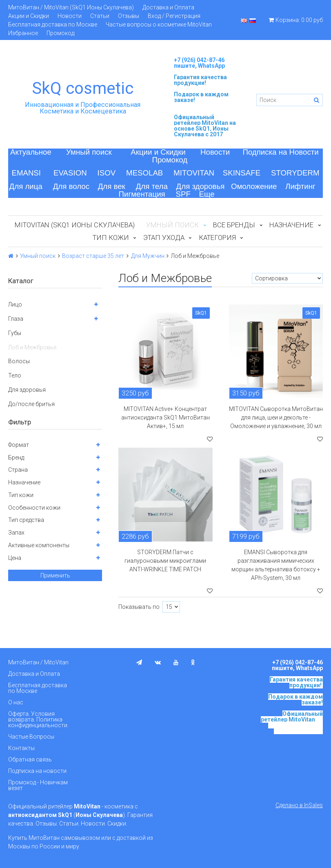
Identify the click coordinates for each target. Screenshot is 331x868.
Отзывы (129, 16)
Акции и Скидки (29, 16)
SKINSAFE (242, 173)
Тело (15, 375)
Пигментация (142, 194)
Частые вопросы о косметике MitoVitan (159, 24)
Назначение (291, 225)
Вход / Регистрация (174, 16)
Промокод (60, 33)
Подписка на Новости (280, 152)
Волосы (19, 361)
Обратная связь (30, 759)
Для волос (71, 186)
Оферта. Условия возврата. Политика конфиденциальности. (38, 719)
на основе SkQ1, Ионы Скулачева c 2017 (205, 129)
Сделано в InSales (299, 805)
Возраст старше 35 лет (93, 256)
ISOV (107, 173)
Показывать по (139, 607)
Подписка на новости (37, 771)
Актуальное (31, 152)
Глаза (16, 319)
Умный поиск (89, 152)
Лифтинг (300, 186)
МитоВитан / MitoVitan (38, 662)
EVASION (70, 173)
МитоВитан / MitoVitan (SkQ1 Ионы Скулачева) (71, 7)
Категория (217, 238)
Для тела (152, 186)
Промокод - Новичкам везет (38, 785)
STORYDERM (295, 173)
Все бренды (234, 225)
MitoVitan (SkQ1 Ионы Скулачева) (75, 225)
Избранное (23, 33)
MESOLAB (144, 173)
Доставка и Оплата (168, 7)
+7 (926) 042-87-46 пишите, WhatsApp (199, 63)
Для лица (26, 186)
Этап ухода (164, 238)
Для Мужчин (148, 256)
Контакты (21, 748)
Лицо (15, 304)
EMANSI (26, 173)
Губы (15, 333)
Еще (207, 194)
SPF (183, 194)
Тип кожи (111, 238)
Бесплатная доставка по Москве (53, 24)
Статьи (100, 16)
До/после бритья (31, 404)
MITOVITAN (194, 173)
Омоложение (254, 186)
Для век (112, 186)
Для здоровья (201, 186)
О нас (16, 702)
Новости (70, 16)
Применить (55, 575)
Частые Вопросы (31, 737)
